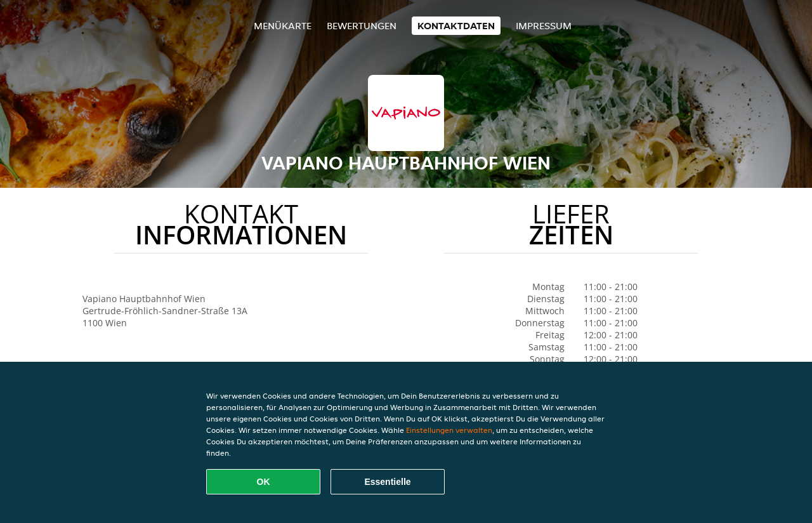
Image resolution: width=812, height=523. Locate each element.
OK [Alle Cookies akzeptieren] (264, 482)
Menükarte (283, 26)
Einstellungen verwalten (449, 430)
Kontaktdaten (456, 26)
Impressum (544, 26)
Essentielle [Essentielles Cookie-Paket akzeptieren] (387, 482)
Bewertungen (362, 26)
